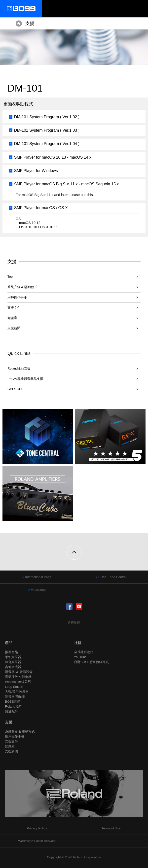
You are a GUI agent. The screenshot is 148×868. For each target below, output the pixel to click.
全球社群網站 (84, 652)
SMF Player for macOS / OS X (41, 208)
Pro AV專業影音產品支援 (25, 379)
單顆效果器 (13, 657)
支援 (30, 24)
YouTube (80, 657)
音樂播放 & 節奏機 (18, 677)
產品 (9, 643)
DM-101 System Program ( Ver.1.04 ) (47, 144)
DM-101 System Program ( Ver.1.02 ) (47, 117)
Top (10, 277)
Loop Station (14, 687)
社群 (78, 643)
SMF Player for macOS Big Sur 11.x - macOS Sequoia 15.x (67, 184)
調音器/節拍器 (15, 697)
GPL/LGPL (15, 389)
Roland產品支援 (19, 368)
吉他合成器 (13, 667)
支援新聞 (14, 328)
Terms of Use (111, 828)
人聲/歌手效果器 (17, 692)
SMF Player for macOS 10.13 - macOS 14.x (53, 157)
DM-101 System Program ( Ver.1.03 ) (47, 130)
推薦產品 (11, 652)
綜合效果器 (13, 662)
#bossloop (38, 590)
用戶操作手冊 (17, 297)
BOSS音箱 (13, 702)
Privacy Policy (37, 828)
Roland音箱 (13, 707)
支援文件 (14, 308)
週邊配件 (11, 711)
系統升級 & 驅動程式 (22, 287)
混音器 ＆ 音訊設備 (19, 672)
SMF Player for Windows (36, 171)
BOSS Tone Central (112, 577)
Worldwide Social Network (37, 841)
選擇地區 (74, 623)
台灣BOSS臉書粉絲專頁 (91, 662)
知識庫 (12, 318)
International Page (38, 577)
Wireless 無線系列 (18, 682)
